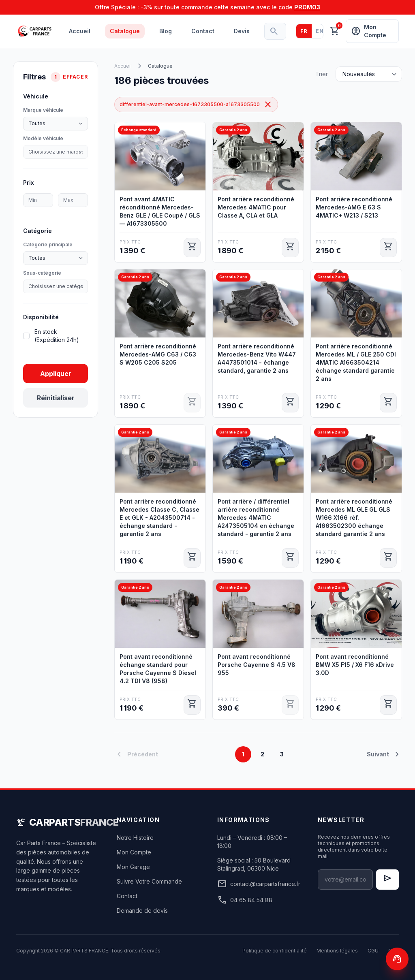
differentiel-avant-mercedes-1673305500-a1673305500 (196, 105)
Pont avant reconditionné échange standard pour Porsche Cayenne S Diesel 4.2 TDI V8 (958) (158, 669)
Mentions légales (337, 951)
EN (320, 31)
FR (304, 31)
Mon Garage (133, 867)
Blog (166, 31)
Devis (242, 31)
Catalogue (125, 31)
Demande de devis (142, 911)
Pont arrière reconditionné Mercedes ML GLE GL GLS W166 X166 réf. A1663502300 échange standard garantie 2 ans (354, 518)
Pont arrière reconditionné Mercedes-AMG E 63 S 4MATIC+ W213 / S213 (354, 207)
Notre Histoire (135, 838)
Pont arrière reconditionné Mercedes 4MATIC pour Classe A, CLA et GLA (256, 207)
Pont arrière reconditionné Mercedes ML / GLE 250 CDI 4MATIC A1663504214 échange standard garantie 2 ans (356, 362)
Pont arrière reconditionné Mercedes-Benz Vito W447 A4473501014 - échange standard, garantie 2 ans (257, 358)
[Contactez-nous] (397, 959)
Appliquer (56, 374)
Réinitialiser (56, 398)
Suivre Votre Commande (149, 881)
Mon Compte (134, 852)
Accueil (80, 31)
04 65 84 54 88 (245, 900)
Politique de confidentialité (275, 951)
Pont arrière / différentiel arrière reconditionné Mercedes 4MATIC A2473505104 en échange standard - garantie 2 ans (256, 518)
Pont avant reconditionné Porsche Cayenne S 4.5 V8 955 (257, 665)
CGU (373, 951)
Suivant (384, 754)
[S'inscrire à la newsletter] (387, 880)
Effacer (75, 77)
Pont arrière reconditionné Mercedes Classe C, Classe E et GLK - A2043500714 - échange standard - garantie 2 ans (159, 518)
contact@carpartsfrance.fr (258, 884)
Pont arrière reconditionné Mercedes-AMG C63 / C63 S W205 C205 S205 (158, 354)
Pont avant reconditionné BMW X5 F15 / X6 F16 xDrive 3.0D (355, 665)
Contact (203, 31)
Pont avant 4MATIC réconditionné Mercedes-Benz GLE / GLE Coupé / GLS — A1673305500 (160, 211)
